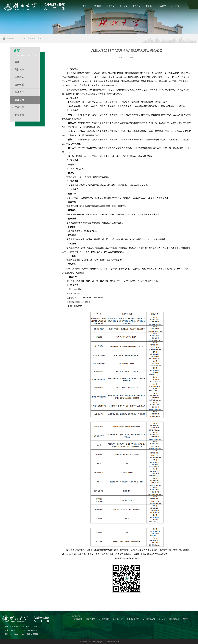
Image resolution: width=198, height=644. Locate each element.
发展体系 (124, 6)
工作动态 (162, 6)
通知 (40, 38)
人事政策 (111, 6)
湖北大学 (162, 619)
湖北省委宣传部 (149, 619)
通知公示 (149, 6)
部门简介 (98, 6)
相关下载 (175, 6)
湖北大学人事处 (90, 642)
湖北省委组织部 (133, 619)
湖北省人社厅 (118, 619)
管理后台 (187, 619)
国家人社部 (90, 619)
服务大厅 (136, 6)
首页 (85, 6)
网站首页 (22, 38)
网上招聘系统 (174, 619)
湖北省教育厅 (104, 619)
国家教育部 (78, 619)
